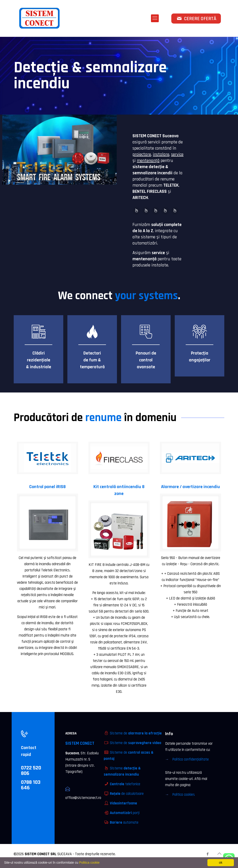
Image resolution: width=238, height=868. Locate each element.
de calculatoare (127, 794)
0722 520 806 (31, 771)
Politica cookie (89, 863)
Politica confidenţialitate (190, 759)
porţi (125, 813)
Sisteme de (136, 733)
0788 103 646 (31, 785)
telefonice (125, 784)
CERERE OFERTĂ (196, 19)
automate (124, 822)
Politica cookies (184, 795)
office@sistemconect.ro (83, 798)
